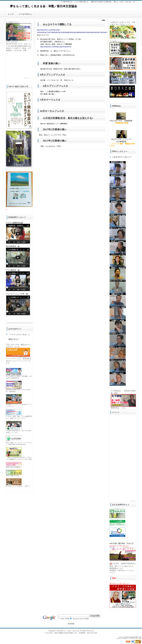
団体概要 (71, 624)
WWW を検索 (64, 619)
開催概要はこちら (116, 568)
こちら (123, 408)
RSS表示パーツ (28, 78)
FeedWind (133, 501)
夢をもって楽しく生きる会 (70, 631)
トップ (11, 14)
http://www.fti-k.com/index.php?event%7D (56, 47)
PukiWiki (124, 638)
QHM (140, 638)
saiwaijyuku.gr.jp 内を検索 (79, 619)
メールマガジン (25, 14)
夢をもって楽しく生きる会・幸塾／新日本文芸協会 (44, 6)
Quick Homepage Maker (132, 637)
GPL (137, 638)
